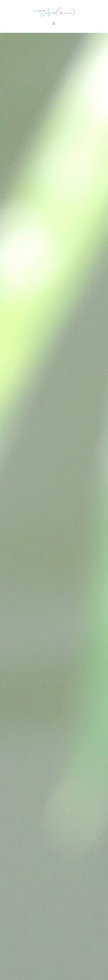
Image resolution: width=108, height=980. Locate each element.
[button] (54, 23)
